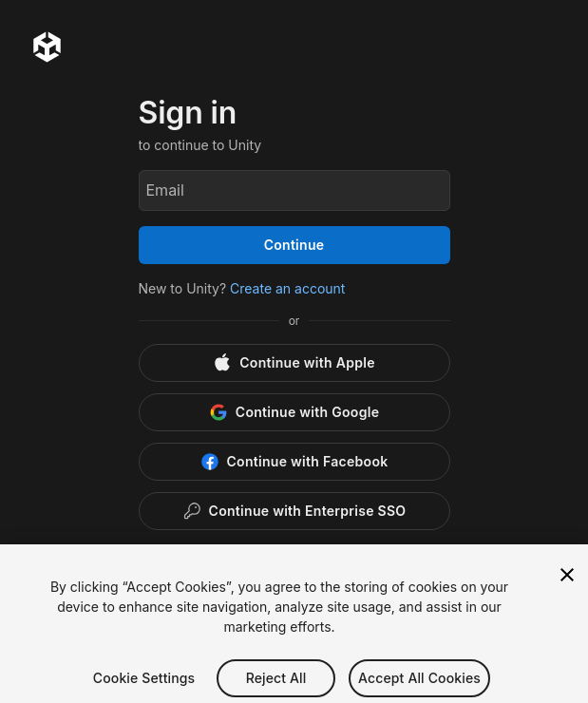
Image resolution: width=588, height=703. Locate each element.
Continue (294, 245)
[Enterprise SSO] (294, 511)
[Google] (294, 412)
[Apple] (294, 363)
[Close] (567, 593)
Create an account (287, 288)
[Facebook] (294, 462)
